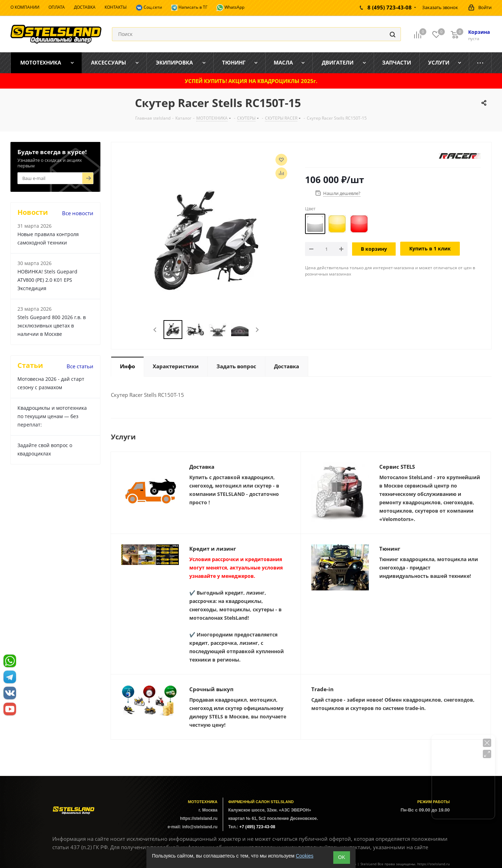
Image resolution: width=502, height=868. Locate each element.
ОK (342, 857)
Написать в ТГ (189, 7)
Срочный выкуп (211, 689)
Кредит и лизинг (213, 549)
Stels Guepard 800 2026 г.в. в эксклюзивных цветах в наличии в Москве (52, 326)
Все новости (78, 213)
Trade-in (322, 689)
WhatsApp (230, 8)
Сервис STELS (397, 467)
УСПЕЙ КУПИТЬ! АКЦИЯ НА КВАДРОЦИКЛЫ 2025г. (251, 81)
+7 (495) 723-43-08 (257, 827)
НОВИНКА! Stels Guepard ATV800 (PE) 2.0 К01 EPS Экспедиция (47, 280)
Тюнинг (390, 549)
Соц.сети (149, 8)
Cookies (305, 856)
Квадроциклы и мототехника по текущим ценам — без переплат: (52, 416)
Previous (155, 330)
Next (257, 330)
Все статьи (80, 366)
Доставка (202, 467)
